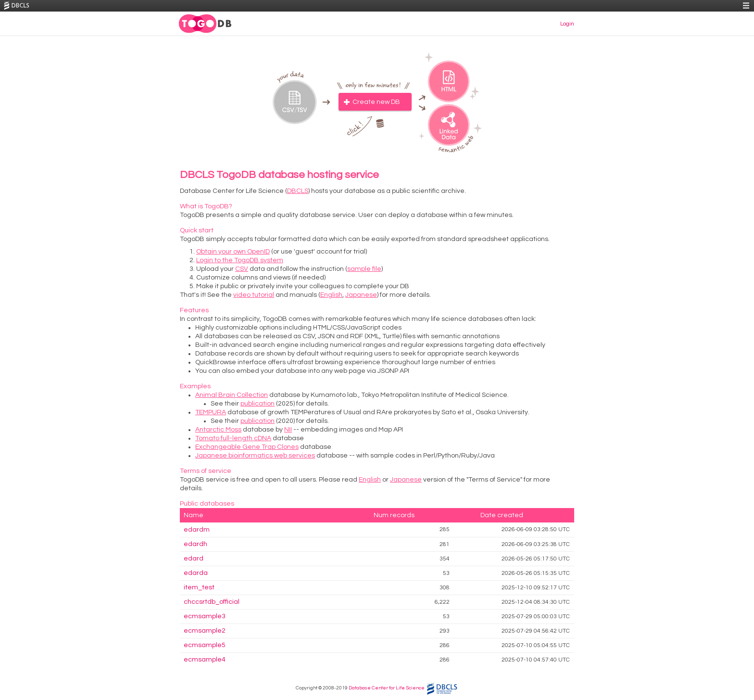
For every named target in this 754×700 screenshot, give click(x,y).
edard (194, 559)
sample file (364, 269)
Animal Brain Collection (232, 395)
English (331, 295)
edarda (196, 573)
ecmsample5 (205, 645)
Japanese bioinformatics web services (255, 456)
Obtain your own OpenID (233, 252)
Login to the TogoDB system (240, 260)
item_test (199, 587)
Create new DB (376, 102)
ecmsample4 (205, 660)
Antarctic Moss (218, 430)
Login (567, 24)
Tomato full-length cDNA (233, 438)
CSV (242, 269)
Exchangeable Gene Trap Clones (247, 447)
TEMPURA (211, 412)
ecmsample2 (205, 631)
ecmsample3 (205, 616)
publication (258, 404)
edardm (197, 530)
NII (288, 430)
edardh (195, 544)
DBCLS (298, 191)
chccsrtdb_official (212, 602)
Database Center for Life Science (387, 688)
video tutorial (254, 295)
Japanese (361, 295)
